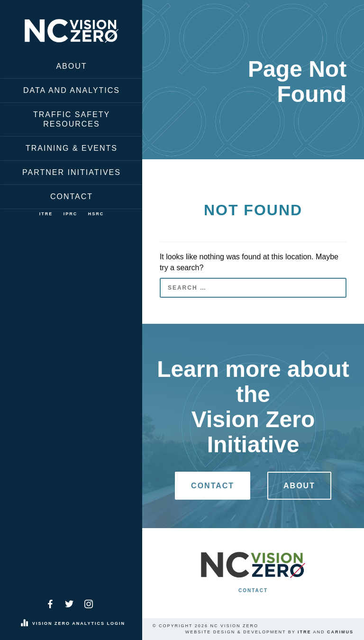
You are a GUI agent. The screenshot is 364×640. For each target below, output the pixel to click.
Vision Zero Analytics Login (79, 623)
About (71, 66)
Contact (72, 197)
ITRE (46, 214)
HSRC (96, 214)
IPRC (71, 214)
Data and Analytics (72, 90)
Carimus (340, 632)
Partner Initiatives (72, 172)
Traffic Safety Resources (72, 119)
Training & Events (72, 148)
